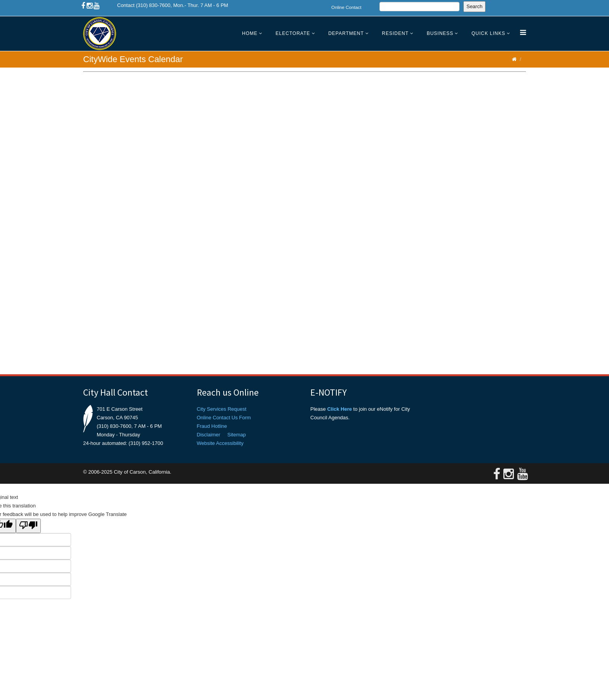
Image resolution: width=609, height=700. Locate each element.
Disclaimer (209, 435)
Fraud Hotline (212, 426)
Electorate (293, 33)
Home (250, 33)
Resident (395, 33)
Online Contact (346, 7)
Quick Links (488, 33)
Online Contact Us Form (224, 418)
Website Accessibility (220, 443)
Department (346, 33)
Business (440, 33)
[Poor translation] (28, 526)
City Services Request (222, 409)
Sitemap (237, 435)
